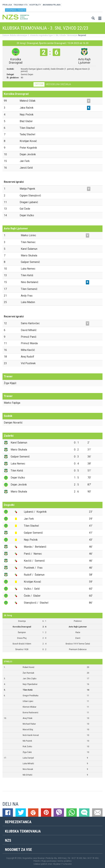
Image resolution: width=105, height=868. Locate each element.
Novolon (68, 864)
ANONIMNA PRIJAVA (51, 5)
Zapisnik (39, 84)
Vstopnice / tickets (16, 10)
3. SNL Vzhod (59, 35)
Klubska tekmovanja (18, 35)
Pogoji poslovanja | (49, 861)
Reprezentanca (18, 822)
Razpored (82, 35)
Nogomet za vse (18, 850)
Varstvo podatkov (64, 861)
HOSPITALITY (35, 5)
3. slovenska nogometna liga (40, 35)
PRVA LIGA (7, 5)
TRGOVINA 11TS (20, 5)
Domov (5, 35)
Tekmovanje (71, 35)
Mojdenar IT (58, 864)
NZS (8, 840)
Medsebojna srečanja (58, 84)
